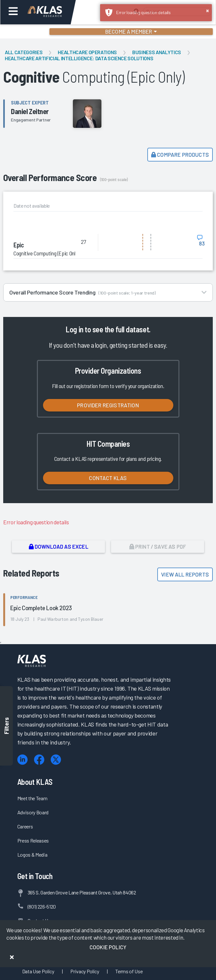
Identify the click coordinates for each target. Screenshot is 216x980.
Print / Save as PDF (158, 546)
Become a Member (129, 31)
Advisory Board (33, 812)
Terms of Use (129, 971)
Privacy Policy (85, 971)
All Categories (24, 52)
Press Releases (33, 840)
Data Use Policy (38, 971)
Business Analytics (157, 52)
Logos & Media (32, 855)
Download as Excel (59, 546)
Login (33, 31)
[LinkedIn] (22, 760)
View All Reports (185, 574)
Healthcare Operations (87, 52)
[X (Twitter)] (56, 760)
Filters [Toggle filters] (6, 726)
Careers (25, 826)
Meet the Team (32, 798)
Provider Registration (108, 405)
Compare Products (180, 154)
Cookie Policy (108, 947)
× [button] (207, 10)
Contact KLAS (108, 478)
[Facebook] (39, 760)
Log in (74, 329)
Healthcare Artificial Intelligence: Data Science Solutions (79, 58)
